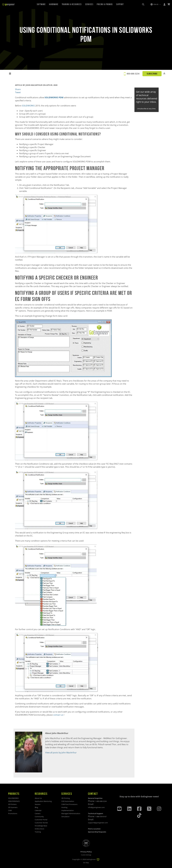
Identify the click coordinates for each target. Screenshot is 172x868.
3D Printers (12, 804)
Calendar (38, 810)
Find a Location (94, 829)
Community (39, 817)
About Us (38, 798)
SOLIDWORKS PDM (54, 97)
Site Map (86, 863)
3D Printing (66, 798)
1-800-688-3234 (101, 801)
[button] (155, 4)
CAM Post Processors (69, 804)
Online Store (39, 829)
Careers (38, 813)
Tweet (18, 92)
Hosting (64, 807)
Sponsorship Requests (97, 832)
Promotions (13, 813)
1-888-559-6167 (101, 817)
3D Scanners (13, 807)
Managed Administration (71, 813)
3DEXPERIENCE (14, 801)
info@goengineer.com (96, 807)
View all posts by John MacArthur (61, 753)
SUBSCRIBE (152, 74)
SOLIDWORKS (13, 798)
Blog (36, 807)
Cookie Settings (86, 855)
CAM (10, 810)
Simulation (65, 817)
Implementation (68, 810)
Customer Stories (41, 823)
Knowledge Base (41, 826)
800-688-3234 (133, 74)
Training (38, 832)
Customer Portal (41, 820)
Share (18, 89)
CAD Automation (68, 801)
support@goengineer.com (98, 823)
